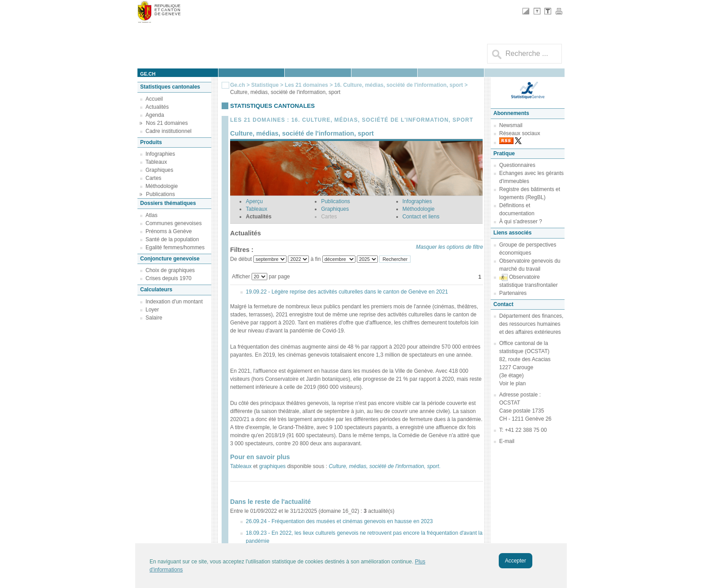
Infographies (160, 154)
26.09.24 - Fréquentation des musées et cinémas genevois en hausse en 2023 (339, 521)
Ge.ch (238, 85)
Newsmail (511, 125)
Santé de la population (172, 239)
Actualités (157, 107)
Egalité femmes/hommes (175, 247)
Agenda (155, 115)
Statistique (265, 85)
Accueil (154, 99)
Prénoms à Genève (169, 231)
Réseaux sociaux (520, 133)
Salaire (154, 318)
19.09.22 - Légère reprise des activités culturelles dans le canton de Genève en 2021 (347, 292)
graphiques (272, 466)
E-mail (507, 441)
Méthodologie (162, 186)
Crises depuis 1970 (169, 278)
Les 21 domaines (306, 85)
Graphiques (159, 170)
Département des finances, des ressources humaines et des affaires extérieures (531, 324)
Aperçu (254, 201)
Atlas (152, 215)
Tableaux (156, 162)
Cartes (153, 178)
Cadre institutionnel (169, 131)
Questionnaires (517, 165)
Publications (161, 194)
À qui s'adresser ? (521, 222)
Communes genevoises (173, 223)
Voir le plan (512, 383)
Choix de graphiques (170, 270)
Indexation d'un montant (174, 302)
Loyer (152, 310)
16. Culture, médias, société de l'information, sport (399, 85)
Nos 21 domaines (167, 123)
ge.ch (148, 74)
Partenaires (513, 293)
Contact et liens (421, 217)
